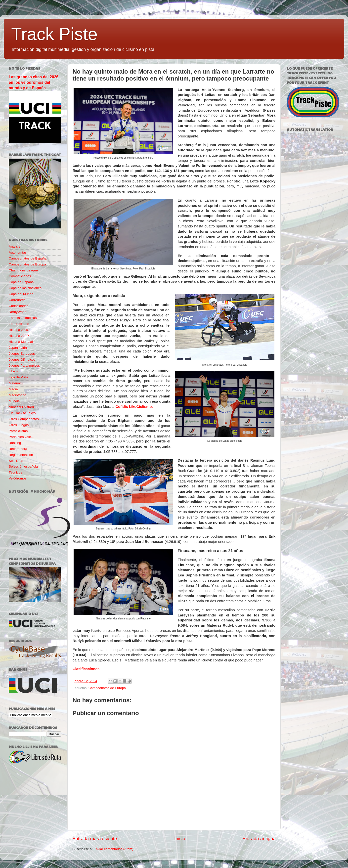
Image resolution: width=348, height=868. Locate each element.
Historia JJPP (19, 336)
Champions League (23, 270)
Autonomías (18, 252)
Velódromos (18, 478)
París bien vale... (21, 437)
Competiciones (20, 276)
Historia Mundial (21, 342)
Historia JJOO (19, 330)
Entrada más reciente (95, 839)
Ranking (15, 443)
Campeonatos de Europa (107, 688)
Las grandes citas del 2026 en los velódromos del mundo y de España (34, 82)
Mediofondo (18, 395)
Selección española (23, 466)
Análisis (15, 246)
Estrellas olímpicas (23, 318)
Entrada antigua (259, 839)
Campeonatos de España (28, 258)
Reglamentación (21, 455)
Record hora (18, 449)
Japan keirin (18, 348)
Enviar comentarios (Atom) (114, 849)
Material (15, 383)
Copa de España (21, 282)
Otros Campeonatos (24, 419)
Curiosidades (19, 306)
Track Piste (54, 34)
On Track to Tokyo (22, 413)
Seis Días (16, 461)
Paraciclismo (18, 431)
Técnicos (15, 472)
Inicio (180, 839)
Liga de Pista (18, 377)
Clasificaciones (86, 669)
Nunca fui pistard (21, 407)
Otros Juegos (19, 425)
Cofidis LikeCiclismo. (134, 407)
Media (13, 389)
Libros (13, 371)
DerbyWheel (18, 312)
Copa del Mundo (21, 294)
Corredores (17, 300)
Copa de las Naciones (25, 288)
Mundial (15, 401)
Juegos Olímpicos (22, 360)
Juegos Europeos (22, 354)
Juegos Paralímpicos (24, 366)
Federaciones (19, 324)
